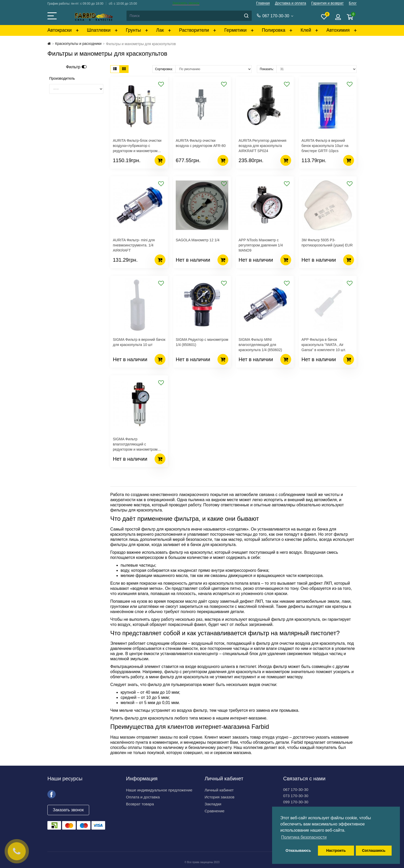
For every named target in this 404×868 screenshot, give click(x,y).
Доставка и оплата (291, 3)
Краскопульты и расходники (78, 44)
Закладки (213, 804)
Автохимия (338, 30)
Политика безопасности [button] (304, 837)
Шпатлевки (99, 30)
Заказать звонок (186, 3)
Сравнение (214, 811)
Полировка (273, 30)
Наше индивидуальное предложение (159, 790)
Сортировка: (164, 69)
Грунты (133, 30)
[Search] (189, 16)
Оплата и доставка (143, 797)
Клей (306, 30)
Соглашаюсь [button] (374, 850)
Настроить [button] (336, 850)
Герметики (235, 30)
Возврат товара (140, 804)
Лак (160, 30)
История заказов (220, 797)
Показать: (267, 69)
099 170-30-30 (296, 802)
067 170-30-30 (296, 790)
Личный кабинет (219, 790)
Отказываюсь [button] (298, 850)
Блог (353, 3)
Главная (263, 3)
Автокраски (60, 30)
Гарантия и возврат (327, 3)
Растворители (194, 30)
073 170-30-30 (296, 796)
